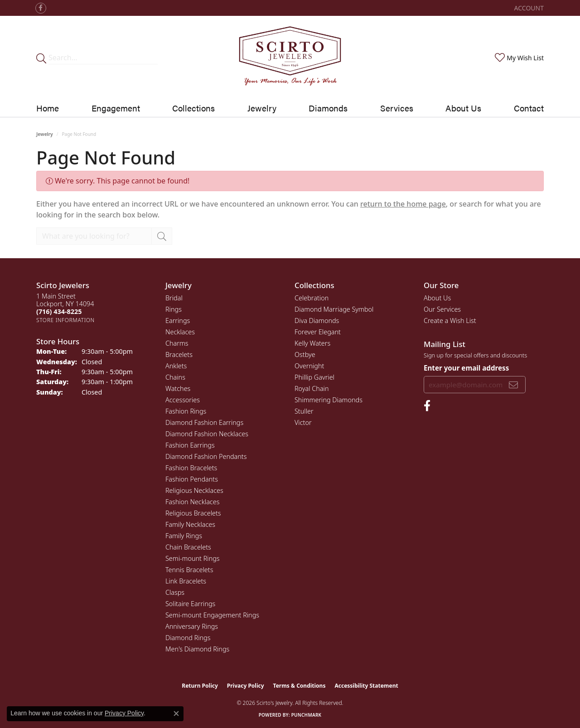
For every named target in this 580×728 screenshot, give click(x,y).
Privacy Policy (246, 686)
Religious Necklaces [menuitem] (194, 490)
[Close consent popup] (176, 714)
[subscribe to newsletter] (513, 385)
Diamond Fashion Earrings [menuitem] (204, 422)
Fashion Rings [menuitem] (186, 411)
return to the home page (403, 204)
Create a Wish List (450, 321)
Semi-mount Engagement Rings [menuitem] (212, 615)
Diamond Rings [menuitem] (188, 638)
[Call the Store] (59, 311)
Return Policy (200, 686)
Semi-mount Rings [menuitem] (193, 558)
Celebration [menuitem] (312, 298)
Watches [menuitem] (178, 388)
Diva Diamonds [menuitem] (317, 321)
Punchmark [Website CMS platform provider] (307, 715)
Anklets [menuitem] (176, 366)
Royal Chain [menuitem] (312, 388)
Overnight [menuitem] (309, 366)
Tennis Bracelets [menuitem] (189, 570)
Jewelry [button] (262, 108)
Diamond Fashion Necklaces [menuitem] (207, 434)
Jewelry (45, 134)
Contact (529, 108)
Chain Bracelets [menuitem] (188, 547)
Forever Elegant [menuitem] (318, 332)
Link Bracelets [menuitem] (186, 581)
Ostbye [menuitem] (305, 354)
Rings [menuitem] (174, 309)
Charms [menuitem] (177, 343)
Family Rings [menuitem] (184, 536)
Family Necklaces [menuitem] (190, 524)
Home (48, 108)
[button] (528, 8)
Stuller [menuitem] (304, 411)
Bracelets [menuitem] (179, 354)
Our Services (442, 309)
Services (397, 108)
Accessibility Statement (366, 686)
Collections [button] (193, 108)
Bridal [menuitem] (174, 298)
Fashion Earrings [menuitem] (190, 445)
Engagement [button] (116, 108)
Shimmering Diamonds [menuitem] (329, 400)
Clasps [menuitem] (175, 592)
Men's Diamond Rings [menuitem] (197, 649)
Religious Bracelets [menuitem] (193, 513)
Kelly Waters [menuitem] (312, 343)
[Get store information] (65, 320)
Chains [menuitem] (175, 377)
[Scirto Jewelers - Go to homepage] (290, 58)
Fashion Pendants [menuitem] (192, 479)
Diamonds (328, 108)
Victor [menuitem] (303, 422)
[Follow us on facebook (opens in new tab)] (41, 8)
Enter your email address (466, 368)
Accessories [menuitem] (183, 400)
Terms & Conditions (300, 686)
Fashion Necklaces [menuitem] (192, 502)
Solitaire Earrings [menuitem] (190, 604)
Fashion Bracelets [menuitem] (191, 468)
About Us (463, 108)
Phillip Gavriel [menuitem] (314, 377)
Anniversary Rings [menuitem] (192, 626)
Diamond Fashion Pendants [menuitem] (206, 456)
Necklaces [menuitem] (180, 332)
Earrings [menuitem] (178, 321)
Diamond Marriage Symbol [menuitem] (334, 309)
